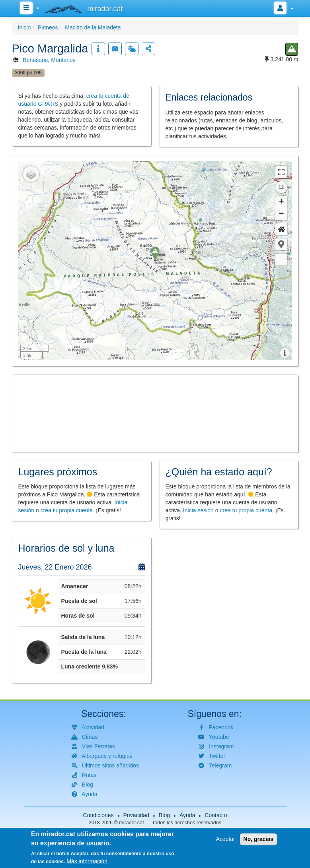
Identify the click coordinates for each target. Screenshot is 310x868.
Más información (87, 861)
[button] (281, 244)
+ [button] (281, 202)
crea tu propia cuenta (67, 510)
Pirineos (48, 27)
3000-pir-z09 (28, 73)
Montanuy (63, 60)
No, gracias (258, 839)
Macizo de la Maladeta (93, 27)
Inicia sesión (198, 510)
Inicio (24, 27)
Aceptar (225, 839)
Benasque (36, 60)
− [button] (281, 214)
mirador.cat (131, 823)
